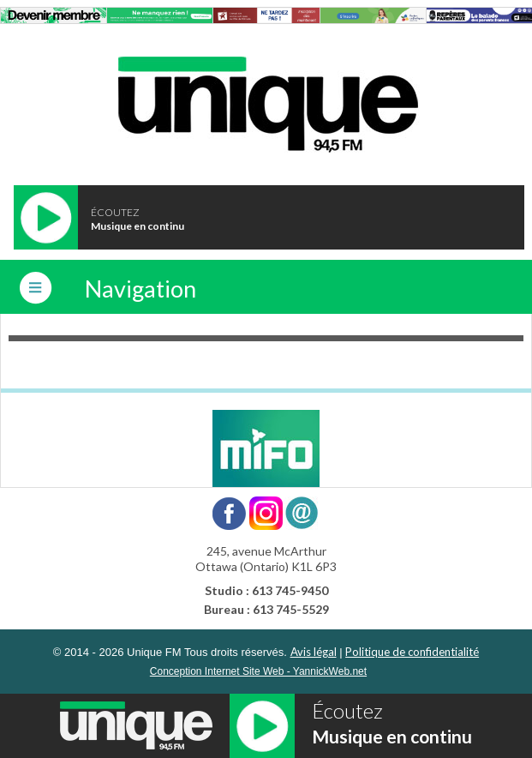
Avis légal (314, 652)
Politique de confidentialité (412, 652)
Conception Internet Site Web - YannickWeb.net (258, 671)
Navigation (140, 289)
